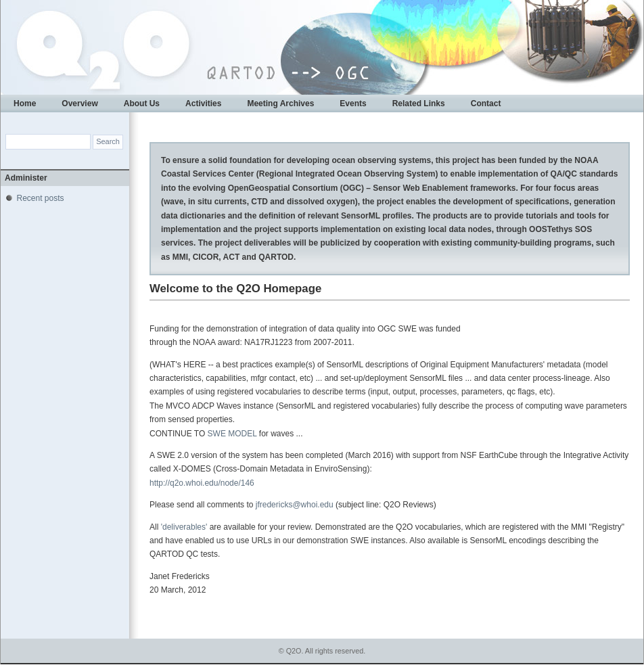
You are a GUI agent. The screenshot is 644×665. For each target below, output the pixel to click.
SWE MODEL (232, 434)
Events (353, 104)
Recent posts (41, 198)
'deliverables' (185, 527)
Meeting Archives (280, 104)
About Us (142, 104)
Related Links (419, 104)
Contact (486, 104)
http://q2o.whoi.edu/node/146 (202, 483)
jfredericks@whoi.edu (295, 505)
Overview (79, 104)
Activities (203, 104)
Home (25, 104)
